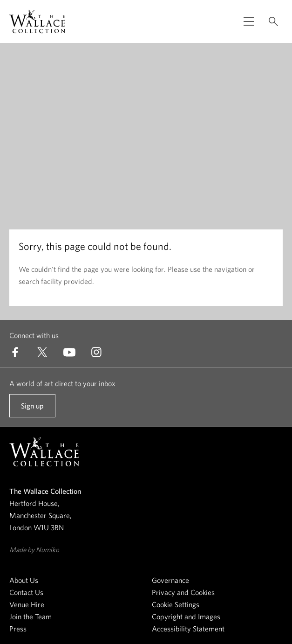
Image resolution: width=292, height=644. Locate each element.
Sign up (32, 409)
